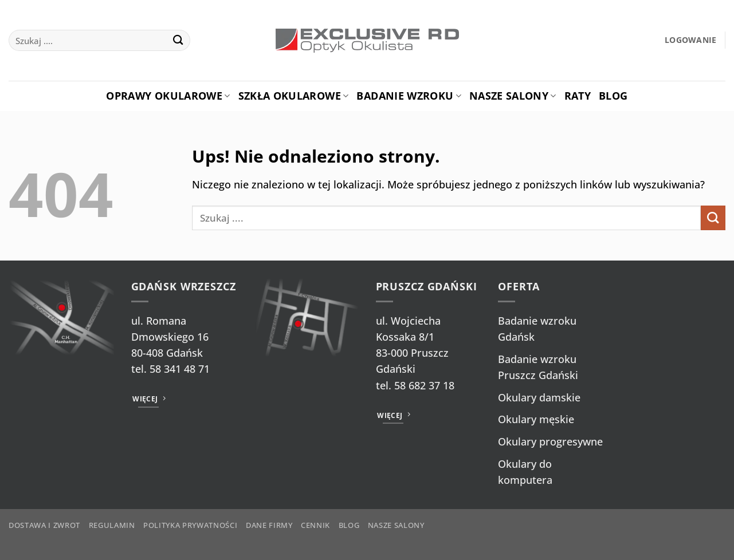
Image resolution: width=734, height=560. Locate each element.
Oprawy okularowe (168, 96)
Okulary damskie (539, 397)
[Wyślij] (178, 40)
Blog (613, 96)
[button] (691, 40)
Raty (578, 96)
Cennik (315, 525)
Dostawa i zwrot (44, 525)
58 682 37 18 (424, 385)
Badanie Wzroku (409, 96)
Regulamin (112, 525)
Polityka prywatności (190, 525)
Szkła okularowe (294, 96)
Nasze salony (513, 96)
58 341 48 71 (180, 369)
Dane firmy (269, 525)
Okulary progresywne (550, 441)
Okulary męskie (536, 419)
